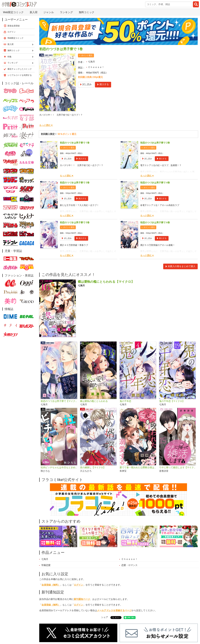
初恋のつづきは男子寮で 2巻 (155, 143)
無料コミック (87, 12)
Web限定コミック (13, 12)
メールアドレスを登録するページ (114, 610)
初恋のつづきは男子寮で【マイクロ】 (59, 401)
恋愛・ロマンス (129, 565)
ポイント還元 (87, 55)
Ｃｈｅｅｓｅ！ (96, 67)
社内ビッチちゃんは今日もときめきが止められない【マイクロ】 (59, 468)
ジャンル (49, 12)
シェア (105, 617)
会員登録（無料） (51, 585)
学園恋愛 (46, 565)
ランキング (66, 12)
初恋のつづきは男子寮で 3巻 (75, 183)
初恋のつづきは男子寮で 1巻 (75, 143)
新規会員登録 (14, 26)
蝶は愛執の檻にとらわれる (94, 401)
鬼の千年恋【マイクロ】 (172, 401)
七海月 (91, 62)
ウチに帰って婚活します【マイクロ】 (178, 468)
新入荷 (34, 12)
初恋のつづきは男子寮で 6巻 (155, 223)
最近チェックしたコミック (20, 69)
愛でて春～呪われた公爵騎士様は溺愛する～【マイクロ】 (138, 468)
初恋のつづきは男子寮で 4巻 (155, 183)
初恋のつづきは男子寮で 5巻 (75, 223)
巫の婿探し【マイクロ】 (93, 468)
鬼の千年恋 (125, 401)
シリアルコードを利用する (20, 75)
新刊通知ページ (82, 599)
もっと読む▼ (46, 125)
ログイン (78, 585)
